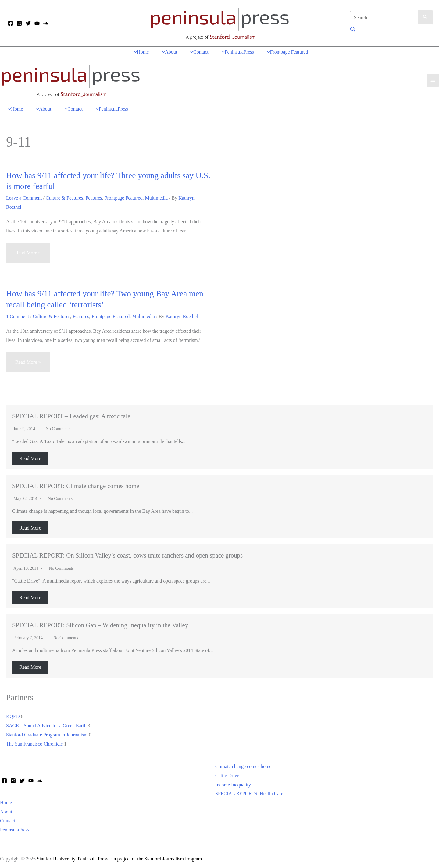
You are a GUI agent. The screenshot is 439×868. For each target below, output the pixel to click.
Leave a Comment (24, 196)
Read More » (28, 254)
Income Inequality (233, 783)
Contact (8, 819)
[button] (353, 30)
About (6, 810)
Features (94, 196)
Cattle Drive (227, 774)
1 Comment (18, 315)
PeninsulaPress (15, 828)
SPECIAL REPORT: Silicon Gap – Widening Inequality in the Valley (100, 624)
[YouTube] (37, 24)
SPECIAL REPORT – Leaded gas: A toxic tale (71, 415)
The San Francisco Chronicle (34, 742)
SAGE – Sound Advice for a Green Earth (46, 724)
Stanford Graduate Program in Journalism (47, 733)
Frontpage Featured (124, 196)
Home (6, 801)
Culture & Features (64, 196)
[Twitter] (28, 24)
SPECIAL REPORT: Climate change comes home (76, 484)
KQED (13, 715)
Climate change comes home (243, 765)
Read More (30, 457)
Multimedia (156, 196)
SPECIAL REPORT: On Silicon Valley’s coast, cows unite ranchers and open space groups (127, 554)
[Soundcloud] (46, 24)
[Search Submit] (425, 17)
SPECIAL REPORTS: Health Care (249, 792)
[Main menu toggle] (433, 79)
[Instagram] (19, 24)
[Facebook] (11, 24)
